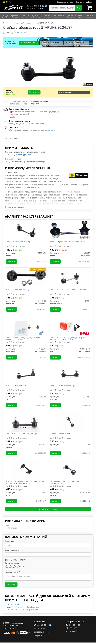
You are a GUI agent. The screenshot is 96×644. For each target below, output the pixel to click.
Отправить (11, 586)
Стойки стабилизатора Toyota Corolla (23, 611)
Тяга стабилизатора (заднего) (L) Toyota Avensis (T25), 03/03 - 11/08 (68, 339)
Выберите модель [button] (76, 43)
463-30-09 (36, 6)
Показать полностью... (15, 207)
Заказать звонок (41, 633)
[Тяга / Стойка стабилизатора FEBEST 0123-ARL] (26, 230)
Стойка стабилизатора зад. (18, 290)
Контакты (80, 2)
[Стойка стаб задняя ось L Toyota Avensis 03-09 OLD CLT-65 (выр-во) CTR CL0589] (26, 471)
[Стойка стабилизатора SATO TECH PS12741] (26, 375)
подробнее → (13, 117)
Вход (89, 2)
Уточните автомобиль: (11, 42)
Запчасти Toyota (12, 606)
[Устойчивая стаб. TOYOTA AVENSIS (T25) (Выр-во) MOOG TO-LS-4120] (70, 471)
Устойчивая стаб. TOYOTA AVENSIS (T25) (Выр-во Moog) (68, 484)
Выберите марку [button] (51, 43)
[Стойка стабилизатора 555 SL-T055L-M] (70, 423)
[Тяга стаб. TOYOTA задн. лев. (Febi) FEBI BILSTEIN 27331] (70, 278)
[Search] (78, 8)
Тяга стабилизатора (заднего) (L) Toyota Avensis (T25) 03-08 (24, 339)
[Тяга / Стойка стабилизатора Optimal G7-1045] (70, 375)
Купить (34, 92)
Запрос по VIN (40, 637)
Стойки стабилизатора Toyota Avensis (23, 608)
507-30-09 (35, 9)
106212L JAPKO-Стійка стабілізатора (22, 435)
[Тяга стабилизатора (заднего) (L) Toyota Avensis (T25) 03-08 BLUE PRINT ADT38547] (26, 327)
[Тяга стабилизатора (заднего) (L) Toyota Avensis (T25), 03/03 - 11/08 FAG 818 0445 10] (70, 327)
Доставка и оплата (65, 2)
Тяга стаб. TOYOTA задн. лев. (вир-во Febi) (68, 290)
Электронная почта (14, 552)
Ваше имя (10, 543)
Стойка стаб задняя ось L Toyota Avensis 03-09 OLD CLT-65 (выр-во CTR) (25, 484)
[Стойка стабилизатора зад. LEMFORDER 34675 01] (26, 277)
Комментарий (12, 573)
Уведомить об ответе (16, 561)
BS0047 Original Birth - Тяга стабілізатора (68, 242)
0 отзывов (21, 33)
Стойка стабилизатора (16, 386)
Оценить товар (12, 565)
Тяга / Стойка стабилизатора (19, 242)
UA (5, 2)
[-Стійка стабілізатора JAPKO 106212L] (26, 423)
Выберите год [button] (29, 43)
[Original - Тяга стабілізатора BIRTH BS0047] (70, 229)
